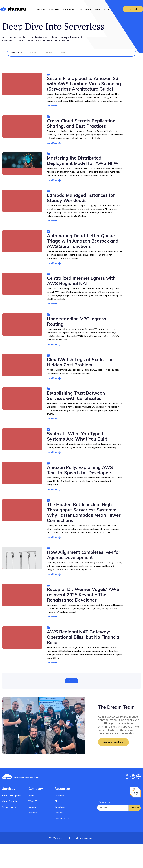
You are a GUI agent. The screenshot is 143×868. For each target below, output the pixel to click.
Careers (32, 807)
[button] (41, 9)
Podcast (108, 9)
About (32, 795)
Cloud (33, 52)
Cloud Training (9, 807)
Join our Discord (62, 818)
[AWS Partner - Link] (135, 792)
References (69, 9)
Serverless (16, 52)
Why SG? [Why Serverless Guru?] (33, 801)
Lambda (48, 52)
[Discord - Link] (138, 776)
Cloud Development (12, 795)
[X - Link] (127, 776)
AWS (63, 52)
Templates (60, 807)
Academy (59, 795)
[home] (13, 9)
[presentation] (118, 818)
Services (41, 9)
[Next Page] (71, 681)
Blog (98, 9)
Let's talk (133, 9)
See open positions (113, 742)
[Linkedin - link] (133, 776)
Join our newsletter (105, 802)
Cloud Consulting (10, 801)
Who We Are (85, 9)
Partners (33, 812)
